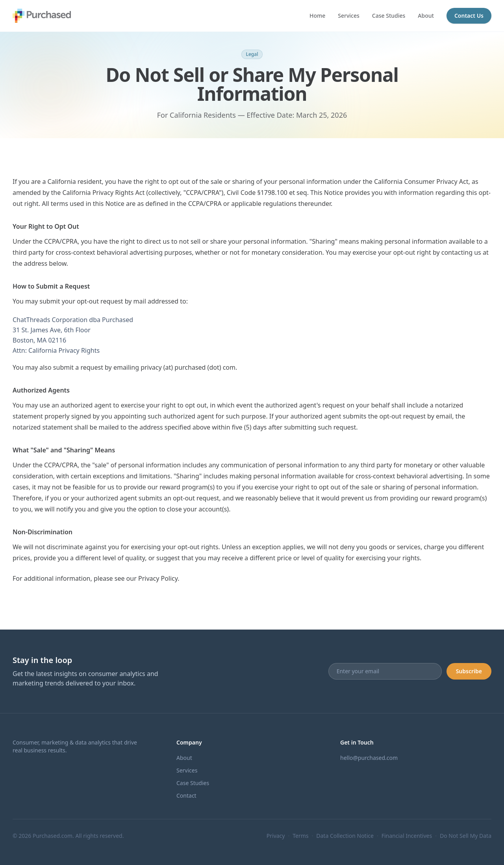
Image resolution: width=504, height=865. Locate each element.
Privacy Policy (158, 578)
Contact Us (469, 16)
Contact (186, 796)
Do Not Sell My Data (466, 836)
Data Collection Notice (345, 836)
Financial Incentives (407, 836)
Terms (300, 836)
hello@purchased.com (369, 758)
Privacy (276, 836)
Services (349, 16)
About (426, 16)
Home (317, 16)
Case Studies (389, 16)
